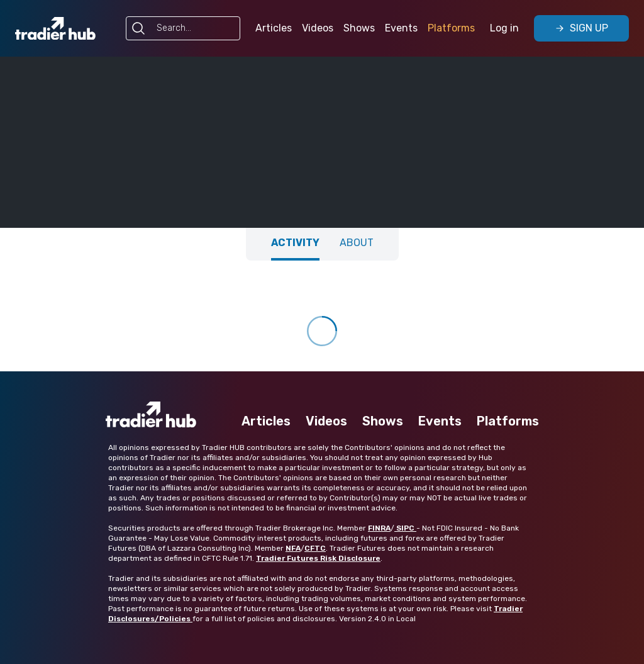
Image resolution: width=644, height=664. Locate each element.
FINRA (379, 528)
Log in (504, 28)
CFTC (315, 548)
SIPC (405, 528)
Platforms (451, 28)
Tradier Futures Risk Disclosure (318, 558)
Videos (318, 28)
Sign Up (581, 28)
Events (401, 28)
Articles (274, 28)
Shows (359, 28)
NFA (293, 548)
